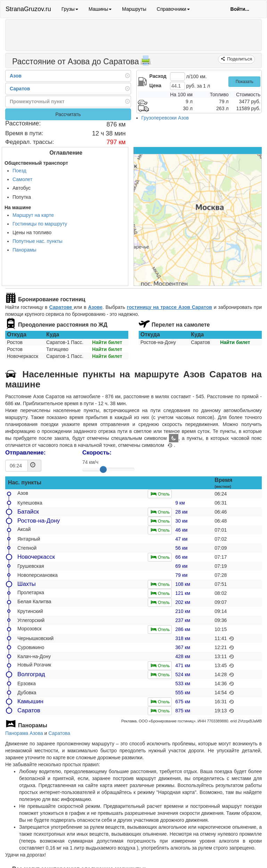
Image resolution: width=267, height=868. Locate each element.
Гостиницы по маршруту (40, 224)
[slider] (103, 469)
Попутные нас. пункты (38, 241)
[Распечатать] (146, 63)
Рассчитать (68, 114)
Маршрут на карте (33, 215)
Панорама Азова (24, 733)
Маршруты (134, 9)
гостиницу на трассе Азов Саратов (169, 307)
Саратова (59, 733)
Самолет (22, 179)
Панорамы (25, 250)
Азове (95, 307)
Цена (155, 85)
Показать (245, 82)
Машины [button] (100, 9)
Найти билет (107, 342)
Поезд (19, 171)
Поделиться (239, 59)
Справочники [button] (173, 9)
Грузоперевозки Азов (165, 118)
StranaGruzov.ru (28, 9)
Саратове (61, 307)
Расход (158, 76)
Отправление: (25, 453)
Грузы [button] (70, 9)
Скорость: (97, 453)
